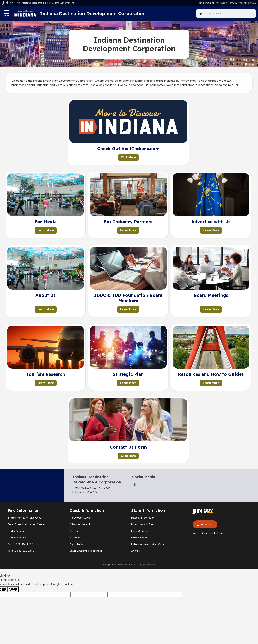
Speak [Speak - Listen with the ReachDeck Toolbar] (204, 526)
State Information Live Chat (24, 519)
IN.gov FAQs (76, 546)
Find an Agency (17, 539)
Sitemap (75, 539)
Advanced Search (80, 526)
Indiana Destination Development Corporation (99, 14)
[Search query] (226, 14)
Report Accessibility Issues (209, 534)
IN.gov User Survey (81, 519)
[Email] (135, 486)
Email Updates (140, 532)
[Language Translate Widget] (214, 3)
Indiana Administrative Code (148, 546)
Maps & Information (143, 519)
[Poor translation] (13, 591)
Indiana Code (139, 539)
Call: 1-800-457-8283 (20, 546)
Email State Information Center (27, 526)
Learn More (46, 232)
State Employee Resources (86, 552)
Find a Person (16, 532)
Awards (135, 552)
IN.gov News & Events (144, 526)
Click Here (128, 159)
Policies (74, 532)
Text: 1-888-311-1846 (21, 552)
